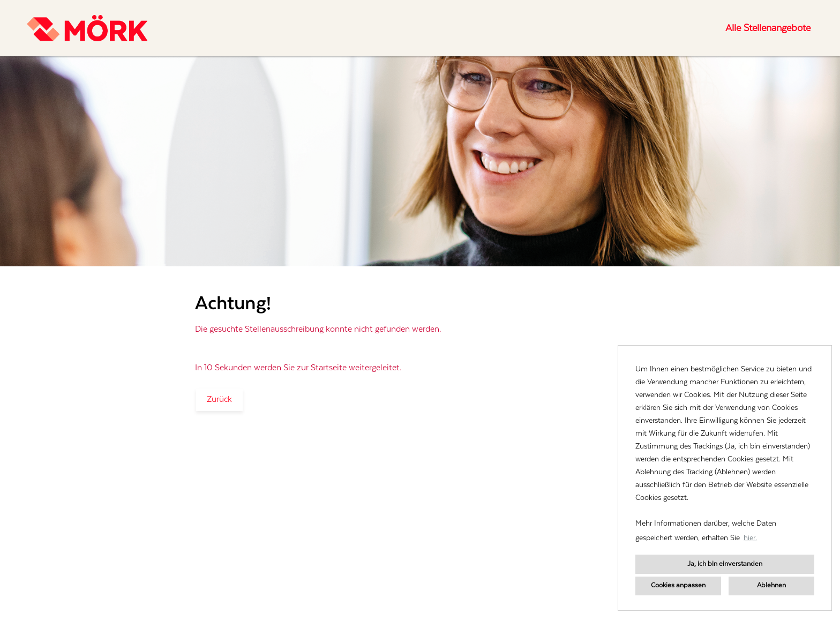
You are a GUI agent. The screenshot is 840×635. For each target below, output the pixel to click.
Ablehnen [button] (771, 585)
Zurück (219, 399)
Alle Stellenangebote (768, 28)
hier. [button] (750, 538)
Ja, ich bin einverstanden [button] (725, 564)
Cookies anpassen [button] (678, 585)
